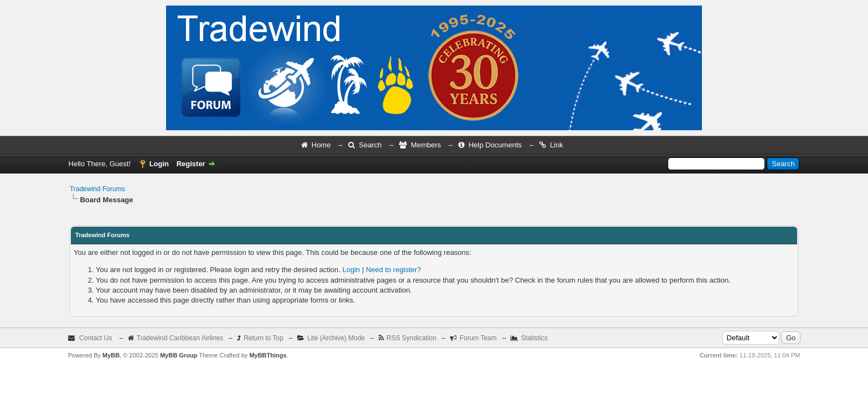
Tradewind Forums (97, 189)
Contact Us (95, 338)
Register (191, 164)
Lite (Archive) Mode (336, 338)
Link (556, 145)
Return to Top (263, 338)
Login (159, 164)
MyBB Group (179, 355)
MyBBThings (268, 355)
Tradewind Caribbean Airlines (180, 338)
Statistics (534, 338)
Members (426, 145)
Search (370, 145)
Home (321, 145)
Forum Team (478, 338)
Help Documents (495, 145)
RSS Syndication (411, 338)
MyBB (111, 355)
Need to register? (394, 270)
